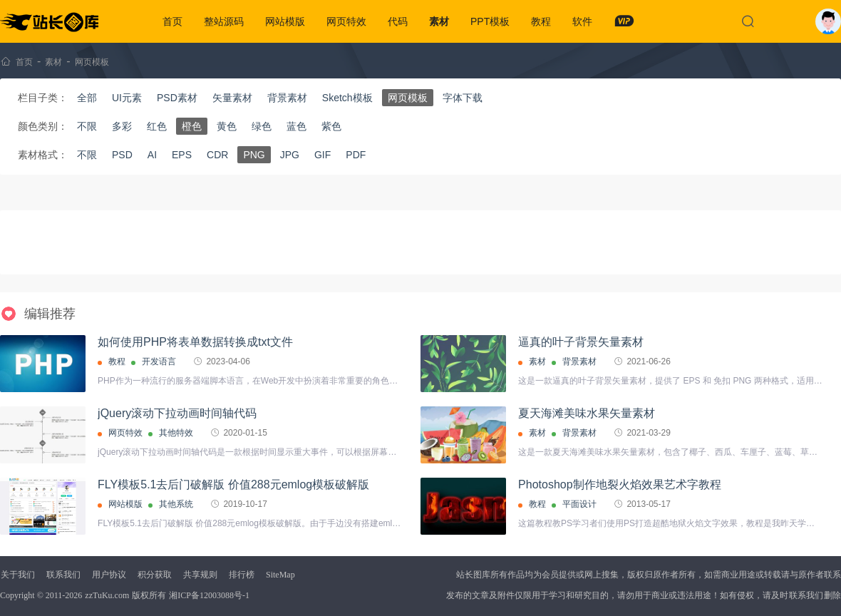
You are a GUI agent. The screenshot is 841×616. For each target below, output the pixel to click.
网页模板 (92, 62)
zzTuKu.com (107, 595)
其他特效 (176, 433)
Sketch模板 (347, 98)
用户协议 (109, 575)
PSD (122, 155)
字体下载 (463, 98)
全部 (87, 98)
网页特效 (346, 21)
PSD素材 (177, 98)
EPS (182, 155)
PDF (356, 155)
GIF (323, 155)
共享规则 (200, 575)
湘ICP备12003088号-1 (209, 595)
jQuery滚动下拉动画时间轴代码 (177, 413)
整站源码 (224, 21)
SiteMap (280, 575)
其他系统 (176, 504)
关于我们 (18, 575)
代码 (398, 21)
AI (152, 155)
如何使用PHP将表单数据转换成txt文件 (195, 342)
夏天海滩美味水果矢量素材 (587, 413)
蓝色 (296, 126)
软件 (582, 21)
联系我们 (63, 575)
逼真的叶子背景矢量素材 (581, 342)
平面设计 (579, 504)
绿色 (262, 126)
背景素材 (287, 98)
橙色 (192, 126)
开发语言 (159, 361)
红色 (157, 126)
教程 (541, 21)
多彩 (122, 126)
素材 (439, 21)
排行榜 (242, 575)
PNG (254, 155)
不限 (87, 126)
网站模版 (285, 21)
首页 (172, 21)
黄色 (227, 126)
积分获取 (155, 575)
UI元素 (127, 98)
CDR (217, 155)
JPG (290, 155)
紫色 (331, 126)
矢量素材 (232, 98)
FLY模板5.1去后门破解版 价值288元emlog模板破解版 (233, 484)
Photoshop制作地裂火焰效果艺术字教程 (620, 484)
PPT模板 (490, 21)
